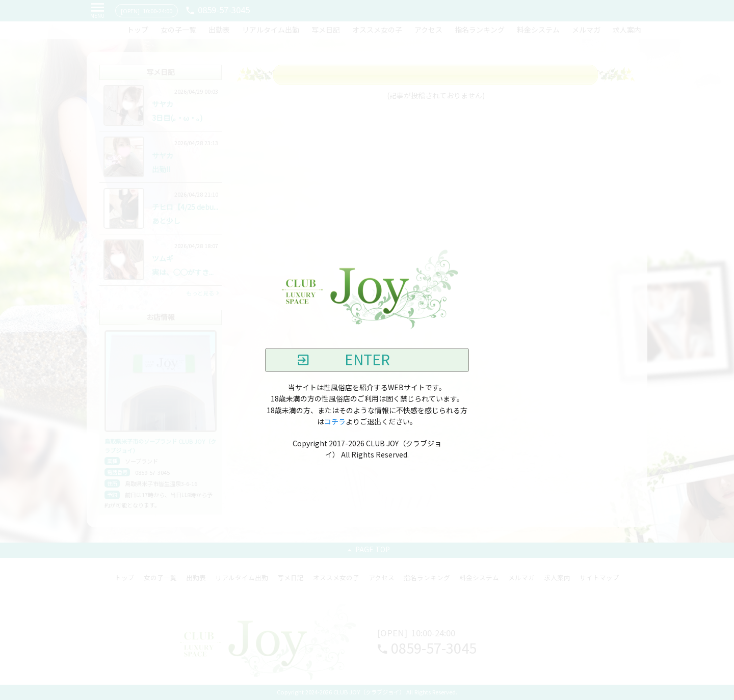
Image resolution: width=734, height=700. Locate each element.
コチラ (335, 422)
